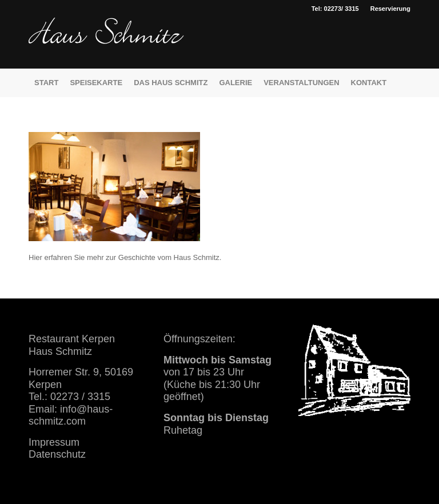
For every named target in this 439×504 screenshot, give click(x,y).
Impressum (54, 442)
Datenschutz (57, 454)
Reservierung (390, 9)
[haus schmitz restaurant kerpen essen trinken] (106, 43)
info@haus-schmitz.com (71, 415)
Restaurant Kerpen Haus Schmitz (72, 345)
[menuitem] (388, 9)
